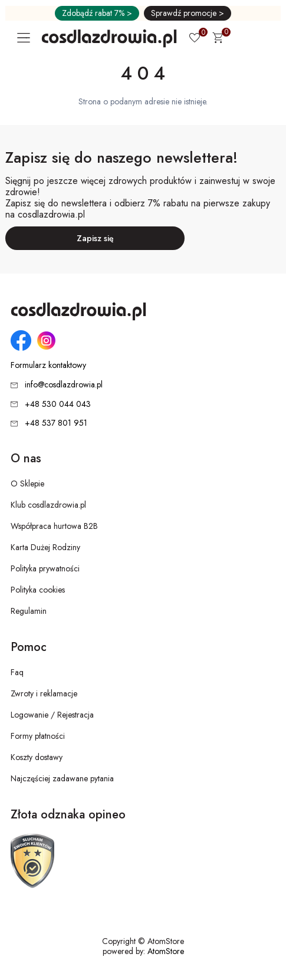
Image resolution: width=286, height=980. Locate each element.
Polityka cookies (38, 590)
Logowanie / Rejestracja (52, 715)
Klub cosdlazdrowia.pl (48, 505)
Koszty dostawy (37, 757)
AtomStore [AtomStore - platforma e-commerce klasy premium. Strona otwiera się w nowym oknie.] (166, 951)
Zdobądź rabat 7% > (97, 13)
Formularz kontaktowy (48, 365)
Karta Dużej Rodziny (45, 547)
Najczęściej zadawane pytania (62, 778)
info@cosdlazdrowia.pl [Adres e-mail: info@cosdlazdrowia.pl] (64, 384)
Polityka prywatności (45, 568)
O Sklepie (27, 484)
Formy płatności (38, 736)
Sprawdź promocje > (188, 13)
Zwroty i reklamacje (44, 693)
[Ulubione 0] (195, 39)
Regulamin (29, 611)
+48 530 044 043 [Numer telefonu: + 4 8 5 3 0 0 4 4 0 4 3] (58, 404)
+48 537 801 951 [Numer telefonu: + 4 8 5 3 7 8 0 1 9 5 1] (56, 423)
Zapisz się (95, 238)
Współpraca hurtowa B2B (54, 526)
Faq (17, 672)
